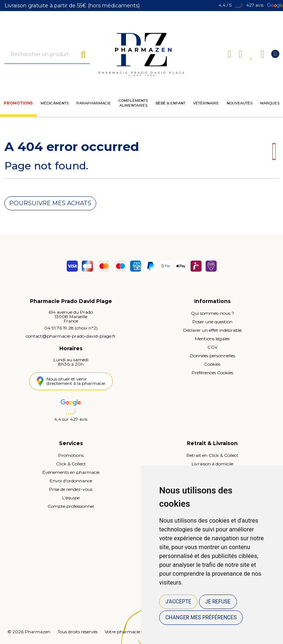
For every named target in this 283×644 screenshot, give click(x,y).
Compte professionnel (71, 506)
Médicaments (55, 103)
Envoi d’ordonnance (71, 481)
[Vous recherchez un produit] (43, 54)
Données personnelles (212, 356)
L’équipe (71, 498)
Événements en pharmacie (71, 472)
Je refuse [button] (218, 602)
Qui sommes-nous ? (212, 313)
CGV (212, 347)
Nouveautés (240, 103)
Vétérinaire (206, 103)
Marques (270, 103)
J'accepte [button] (178, 602)
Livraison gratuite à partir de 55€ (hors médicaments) (72, 6)
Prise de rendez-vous (71, 489)
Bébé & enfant (170, 103)
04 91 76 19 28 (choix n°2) (71, 328)
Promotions (18, 103)
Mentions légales (212, 339)
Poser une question (212, 322)
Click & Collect (71, 464)
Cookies (212, 364)
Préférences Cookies (212, 373)
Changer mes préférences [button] (201, 617)
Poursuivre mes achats (50, 203)
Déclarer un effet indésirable (212, 330)
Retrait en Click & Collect (212, 455)
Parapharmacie (94, 103)
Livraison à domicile (212, 464)
